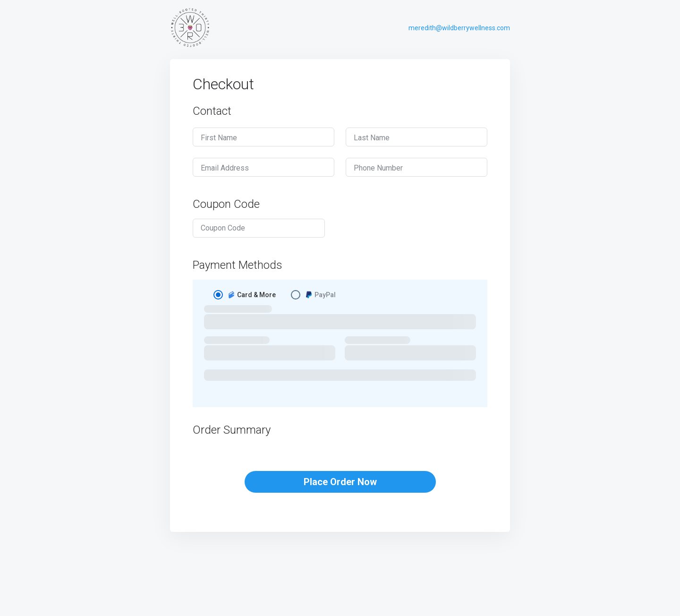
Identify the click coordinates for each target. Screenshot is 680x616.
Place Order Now (340, 482)
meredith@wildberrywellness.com (459, 28)
